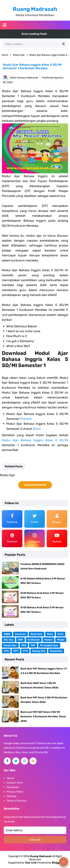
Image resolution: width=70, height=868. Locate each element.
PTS (25, 651)
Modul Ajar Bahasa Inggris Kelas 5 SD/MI (35, 440)
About (10, 778)
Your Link (31, 863)
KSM (20, 640)
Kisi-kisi (8, 640)
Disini (37, 429)
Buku (50, 634)
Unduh (27, 419)
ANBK (7, 634)
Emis (61, 634)
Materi (48, 640)
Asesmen (20, 634)
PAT (33, 645)
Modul (61, 640)
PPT (16, 651)
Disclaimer (13, 787)
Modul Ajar (10, 645)
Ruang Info (39, 651)
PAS (24, 645)
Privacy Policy (15, 792)
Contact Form (15, 783)
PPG (6, 651)
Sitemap (11, 796)
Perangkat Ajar (49, 645)
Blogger (57, 863)
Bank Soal (36, 634)
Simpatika (56, 651)
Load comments (35, 485)
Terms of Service (17, 801)
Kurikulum (34, 640)
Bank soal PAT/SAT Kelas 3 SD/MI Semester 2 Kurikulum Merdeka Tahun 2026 (43, 716)
